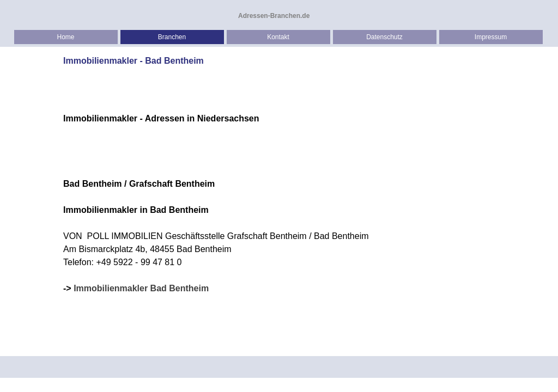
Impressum (491, 37)
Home (65, 37)
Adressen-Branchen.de (274, 16)
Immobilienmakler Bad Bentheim (141, 288)
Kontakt (278, 37)
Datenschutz (384, 37)
